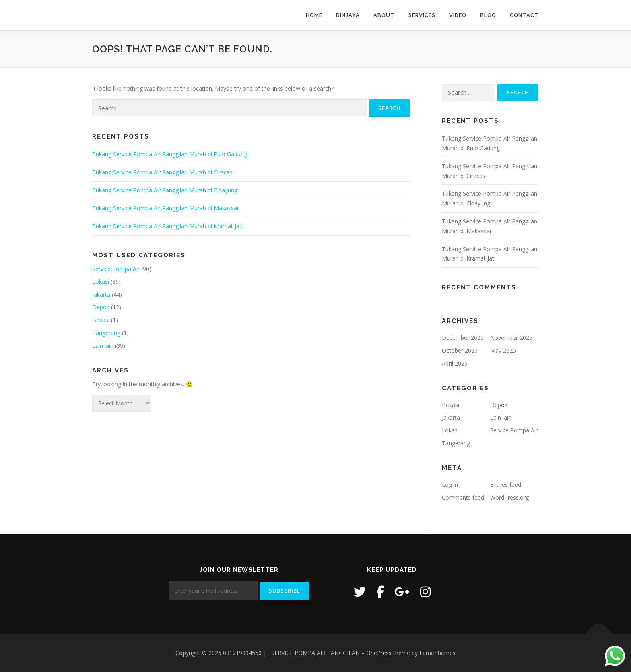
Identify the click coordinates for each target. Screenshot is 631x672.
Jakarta (101, 295)
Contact (524, 15)
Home (314, 15)
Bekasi (101, 320)
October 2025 (460, 350)
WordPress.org (509, 497)
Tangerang (106, 333)
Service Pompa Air (116, 269)
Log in (450, 485)
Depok (101, 307)
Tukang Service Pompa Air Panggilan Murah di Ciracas (162, 172)
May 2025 (503, 350)
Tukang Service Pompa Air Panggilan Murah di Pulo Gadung (170, 154)
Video (458, 15)
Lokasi (101, 282)
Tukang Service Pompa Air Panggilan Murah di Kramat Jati (167, 226)
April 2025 (455, 363)
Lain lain (103, 346)
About (384, 15)
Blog (488, 15)
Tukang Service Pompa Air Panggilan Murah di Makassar (166, 208)
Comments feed (463, 497)
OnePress (379, 653)
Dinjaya (348, 15)
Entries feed (506, 485)
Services (422, 15)
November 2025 (511, 338)
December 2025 (463, 338)
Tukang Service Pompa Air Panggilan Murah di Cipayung (165, 190)
